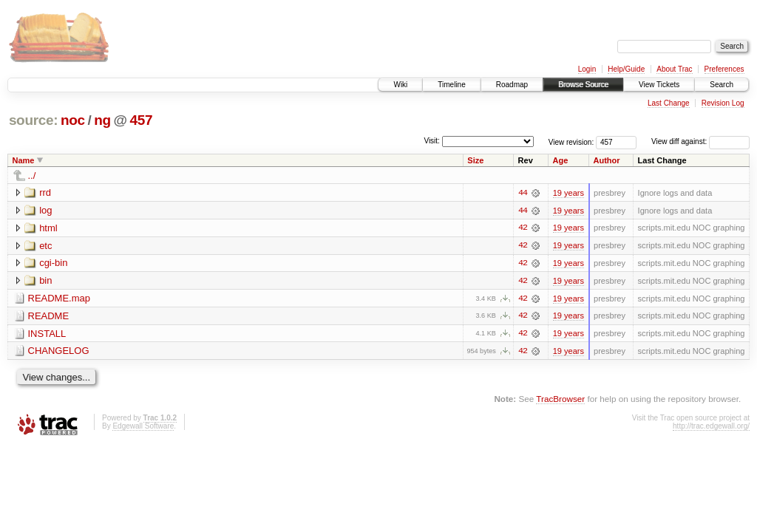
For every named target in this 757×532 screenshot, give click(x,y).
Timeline (451, 85)
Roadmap (512, 85)
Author (607, 160)
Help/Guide (626, 69)
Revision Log (723, 103)
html (48, 228)
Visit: (432, 141)
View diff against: (700, 141)
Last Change (669, 103)
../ (32, 175)
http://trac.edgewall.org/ (711, 427)
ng (102, 120)
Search (722, 85)
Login (587, 69)
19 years (568, 193)
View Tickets (659, 85)
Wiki (400, 85)
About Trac (674, 69)
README (49, 317)
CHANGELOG (59, 352)
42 (523, 228)
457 (141, 120)
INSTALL (47, 334)
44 (523, 193)
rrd (45, 192)
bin (45, 281)
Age (561, 160)
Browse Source (583, 85)
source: (33, 120)
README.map (60, 299)
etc (45, 246)
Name (24, 160)
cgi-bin (53, 263)
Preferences (724, 69)
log (45, 210)
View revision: (571, 141)
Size (475, 160)
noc (73, 120)
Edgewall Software (143, 427)
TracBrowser (560, 400)
